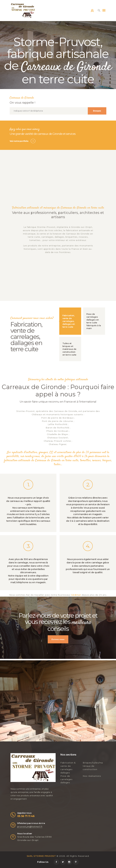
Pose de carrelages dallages (66, 779)
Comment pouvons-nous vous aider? (32, 318)
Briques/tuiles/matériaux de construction (93, 766)
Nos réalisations (92, 776)
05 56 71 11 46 (26, 816)
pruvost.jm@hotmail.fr (30, 827)
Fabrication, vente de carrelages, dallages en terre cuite (26, 337)
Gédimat (76, 595)
